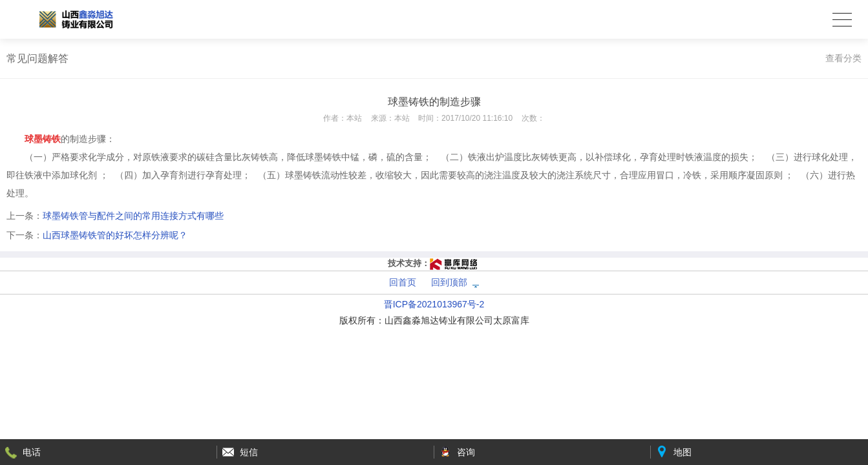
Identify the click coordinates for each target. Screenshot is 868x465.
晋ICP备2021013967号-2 (434, 304)
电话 (32, 452)
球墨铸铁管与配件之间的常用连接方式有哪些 (133, 216)
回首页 (403, 282)
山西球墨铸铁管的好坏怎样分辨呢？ (115, 235)
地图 (683, 452)
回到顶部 (449, 282)
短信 (249, 452)
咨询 (466, 452)
